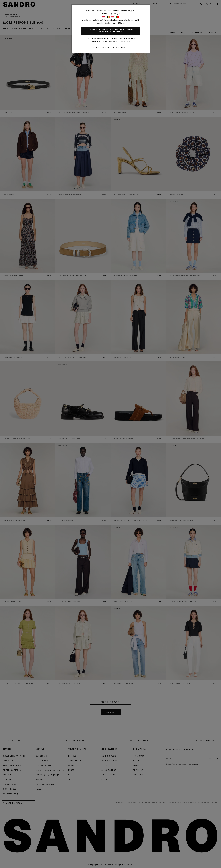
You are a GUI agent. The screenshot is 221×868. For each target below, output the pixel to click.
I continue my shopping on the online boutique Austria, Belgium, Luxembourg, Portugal (110, 40)
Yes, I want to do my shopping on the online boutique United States (111, 31)
